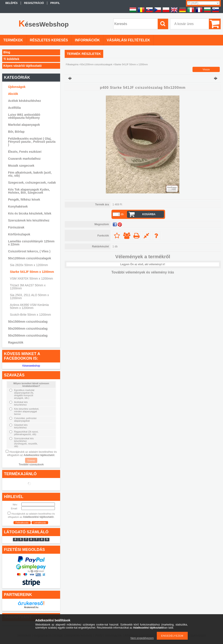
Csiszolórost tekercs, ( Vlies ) (29, 251)
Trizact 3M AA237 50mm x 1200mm (28, 287)
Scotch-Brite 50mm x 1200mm (30, 315)
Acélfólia (14, 108)
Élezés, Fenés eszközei (25, 152)
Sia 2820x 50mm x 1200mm (29, 265)
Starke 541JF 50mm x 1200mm (32, 272)
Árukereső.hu (31, 607)
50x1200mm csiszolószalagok (96, 64)
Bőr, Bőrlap (16, 132)
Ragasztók (16, 342)
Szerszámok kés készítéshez (29, 220)
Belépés (12, 3)
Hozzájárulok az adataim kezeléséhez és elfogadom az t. (32, 454)
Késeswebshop (31, 366)
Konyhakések (18, 206)
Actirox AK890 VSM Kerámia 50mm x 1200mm (29, 306)
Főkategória (72, 64)
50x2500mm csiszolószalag (28, 335)
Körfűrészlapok (19, 234)
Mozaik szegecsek (21, 166)
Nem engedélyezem (142, 638)
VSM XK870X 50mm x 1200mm (32, 278)
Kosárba (149, 214)
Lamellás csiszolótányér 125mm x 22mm (31, 243)
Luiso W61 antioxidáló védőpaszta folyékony (24, 116)
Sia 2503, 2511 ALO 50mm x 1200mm (30, 297)
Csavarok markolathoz (24, 159)
